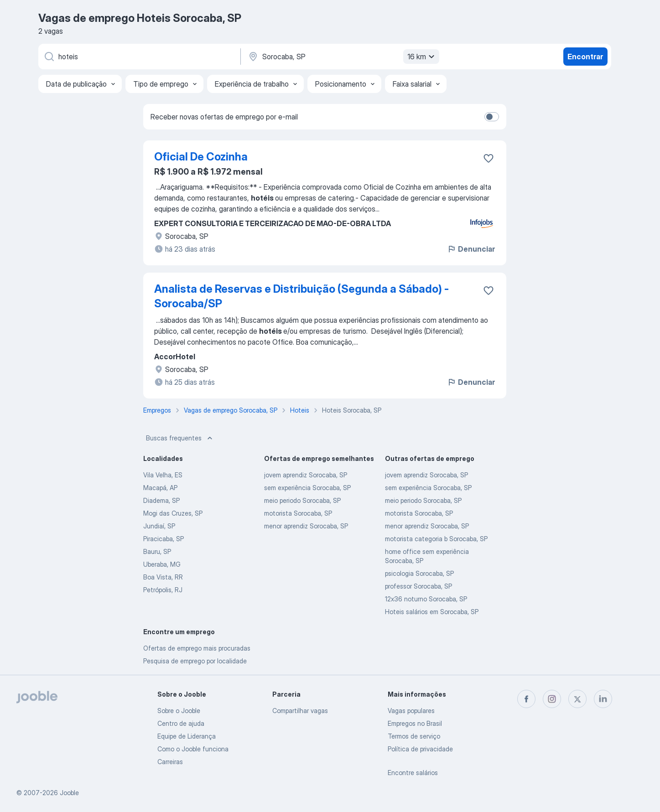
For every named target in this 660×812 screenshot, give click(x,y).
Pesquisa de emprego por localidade (195, 661)
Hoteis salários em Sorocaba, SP (432, 612)
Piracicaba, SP (164, 539)
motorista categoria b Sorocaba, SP (436, 539)
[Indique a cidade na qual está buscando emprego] (343, 57)
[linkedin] (603, 699)
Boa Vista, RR (163, 577)
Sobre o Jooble (179, 711)
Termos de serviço (414, 736)
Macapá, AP (160, 488)
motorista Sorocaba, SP (298, 513)
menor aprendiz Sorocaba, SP (306, 526)
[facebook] (526, 699)
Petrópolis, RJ (163, 590)
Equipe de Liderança (187, 736)
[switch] (492, 117)
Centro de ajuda (181, 723)
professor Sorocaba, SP (418, 586)
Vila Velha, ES (163, 475)
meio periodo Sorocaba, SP (302, 500)
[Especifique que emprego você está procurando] (139, 57)
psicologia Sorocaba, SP (419, 573)
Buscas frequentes (180, 438)
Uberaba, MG (162, 564)
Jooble (69, 793)
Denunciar (471, 249)
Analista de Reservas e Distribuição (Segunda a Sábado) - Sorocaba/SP (301, 296)
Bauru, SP (157, 551)
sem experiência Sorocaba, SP (307, 488)
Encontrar (585, 57)
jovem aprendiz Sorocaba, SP (306, 475)
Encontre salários (413, 773)
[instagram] (552, 699)
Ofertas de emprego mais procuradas (197, 648)
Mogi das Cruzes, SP (173, 513)
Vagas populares (411, 711)
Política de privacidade (420, 749)
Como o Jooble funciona (193, 749)
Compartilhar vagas (300, 711)
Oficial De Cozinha (201, 157)
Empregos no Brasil (415, 723)
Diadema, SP (161, 500)
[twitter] (577, 699)
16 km (422, 57)
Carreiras (170, 762)
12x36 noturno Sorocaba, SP (426, 599)
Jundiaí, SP (159, 526)
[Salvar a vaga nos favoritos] (489, 158)
